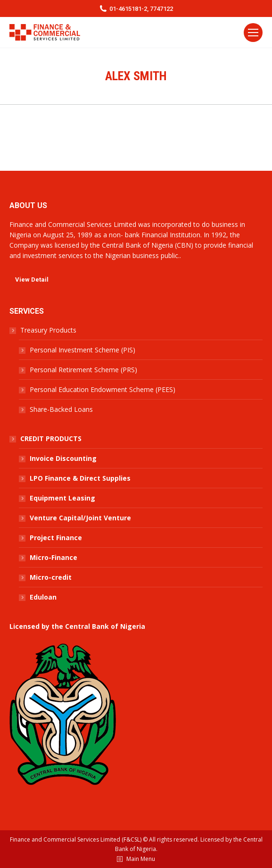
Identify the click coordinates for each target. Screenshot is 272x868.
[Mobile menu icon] (253, 33)
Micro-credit (51, 577)
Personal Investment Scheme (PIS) (82, 350)
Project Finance (56, 538)
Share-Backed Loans (61, 409)
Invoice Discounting (63, 458)
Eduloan (43, 597)
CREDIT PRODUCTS (51, 438)
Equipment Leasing (62, 498)
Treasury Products (48, 330)
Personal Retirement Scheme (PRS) (83, 370)
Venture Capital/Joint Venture (80, 518)
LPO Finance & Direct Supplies (80, 478)
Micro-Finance (54, 557)
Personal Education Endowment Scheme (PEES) (103, 389)
